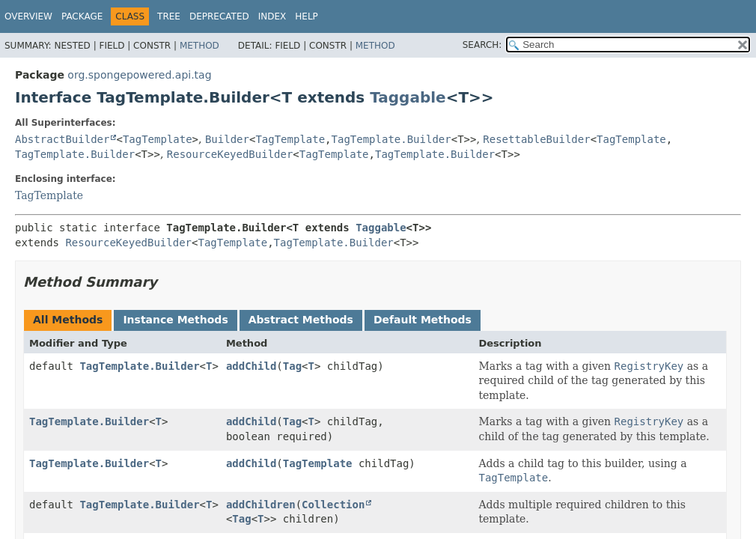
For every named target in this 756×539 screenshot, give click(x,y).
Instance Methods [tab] (175, 320)
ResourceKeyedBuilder (230, 154)
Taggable (408, 97)
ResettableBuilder (536, 139)
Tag (292, 366)
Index (272, 16)
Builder (227, 139)
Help (307, 16)
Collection (333, 505)
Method (199, 46)
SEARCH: (482, 45)
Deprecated (219, 16)
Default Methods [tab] (423, 320)
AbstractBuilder (62, 139)
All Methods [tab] (68, 320)
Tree (169, 16)
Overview (28, 16)
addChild (251, 366)
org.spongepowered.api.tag (139, 75)
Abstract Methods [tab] (301, 320)
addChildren (261, 505)
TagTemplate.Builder (391, 139)
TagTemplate (158, 139)
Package (82, 16)
